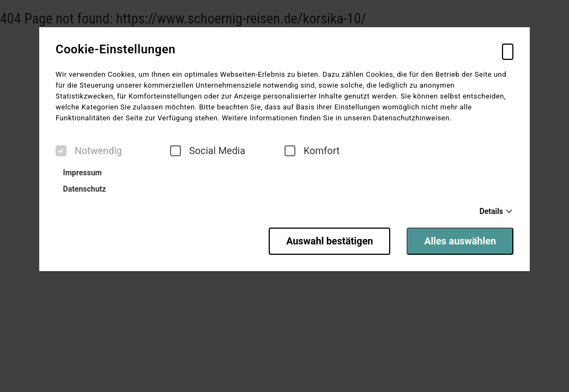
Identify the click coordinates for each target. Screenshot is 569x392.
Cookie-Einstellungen (116, 50)
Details (491, 211)
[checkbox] (61, 151)
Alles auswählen (460, 241)
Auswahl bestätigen (329, 241)
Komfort (312, 151)
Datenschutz (82, 189)
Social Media (208, 151)
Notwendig (89, 151)
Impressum (80, 173)
